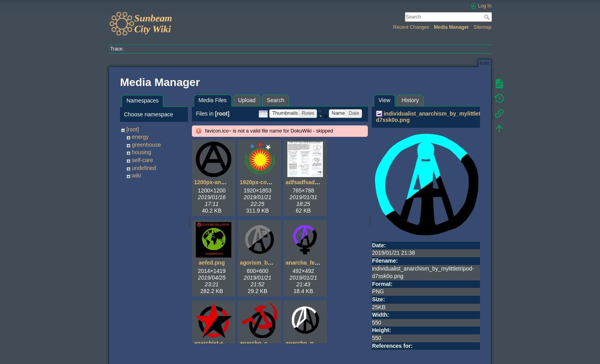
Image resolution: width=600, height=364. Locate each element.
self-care (142, 160)
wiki (136, 175)
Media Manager (451, 27)
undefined (144, 168)
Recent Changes (411, 27)
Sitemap (483, 27)
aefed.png (212, 263)
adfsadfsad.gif (304, 182)
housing (142, 152)
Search (488, 17)
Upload (247, 100)
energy (140, 137)
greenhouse (146, 145)
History (410, 100)
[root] (133, 129)
